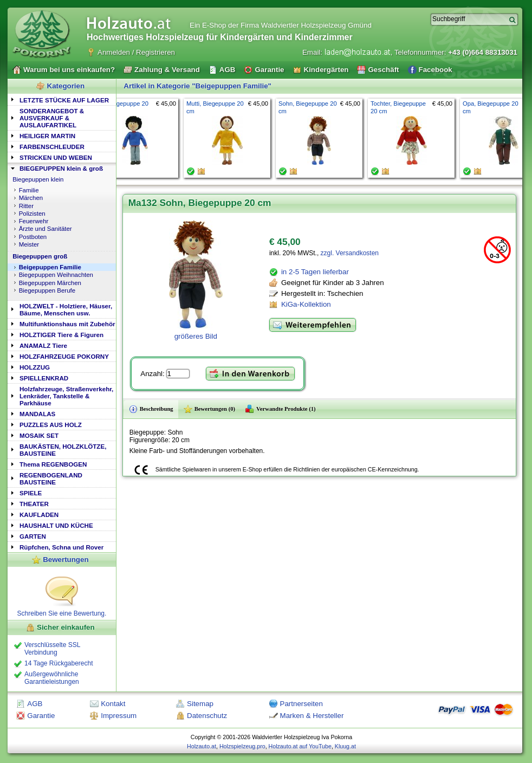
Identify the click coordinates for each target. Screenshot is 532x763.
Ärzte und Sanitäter (46, 229)
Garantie (41, 716)
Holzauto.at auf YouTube (300, 746)
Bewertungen (66, 560)
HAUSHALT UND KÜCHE (56, 525)
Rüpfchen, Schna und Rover (61, 547)
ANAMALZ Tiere (43, 345)
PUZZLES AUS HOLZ (51, 425)
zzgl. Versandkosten (350, 253)
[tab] (62, 99)
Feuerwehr (34, 221)
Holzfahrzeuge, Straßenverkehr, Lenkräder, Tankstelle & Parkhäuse (66, 396)
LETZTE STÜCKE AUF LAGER (64, 100)
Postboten (33, 237)
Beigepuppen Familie (50, 267)
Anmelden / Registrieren (136, 52)
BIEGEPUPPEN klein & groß (61, 168)
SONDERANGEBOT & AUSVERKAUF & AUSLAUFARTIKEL (52, 118)
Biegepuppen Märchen (50, 283)
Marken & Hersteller (312, 716)
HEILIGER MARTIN (47, 136)
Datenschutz (207, 716)
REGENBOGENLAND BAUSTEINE (51, 479)
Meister (29, 244)
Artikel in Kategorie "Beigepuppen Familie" (197, 86)
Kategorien (66, 86)
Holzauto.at (202, 746)
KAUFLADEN (39, 515)
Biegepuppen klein (38, 179)
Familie (29, 190)
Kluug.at (345, 746)
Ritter (26, 206)
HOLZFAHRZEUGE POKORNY (64, 356)
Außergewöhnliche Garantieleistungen (52, 678)
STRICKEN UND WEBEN (56, 157)
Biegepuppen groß (40, 256)
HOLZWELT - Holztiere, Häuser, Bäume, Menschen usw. (66, 309)
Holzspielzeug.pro (242, 746)
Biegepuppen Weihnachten (56, 275)
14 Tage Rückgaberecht (59, 663)
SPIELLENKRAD (44, 378)
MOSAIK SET (39, 435)
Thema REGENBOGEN (53, 464)
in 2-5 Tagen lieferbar (315, 272)
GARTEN (33, 536)
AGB (35, 704)
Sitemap (200, 704)
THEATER (34, 504)
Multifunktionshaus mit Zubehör (67, 324)
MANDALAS (37, 414)
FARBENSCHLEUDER (52, 147)
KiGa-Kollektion (306, 304)
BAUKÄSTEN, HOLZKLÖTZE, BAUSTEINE (63, 450)
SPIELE (31, 493)
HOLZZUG (35, 367)
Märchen (31, 198)
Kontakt (113, 704)
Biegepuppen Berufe (47, 290)
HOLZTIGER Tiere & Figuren (61, 335)
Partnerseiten (301, 704)
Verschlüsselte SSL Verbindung (52, 649)
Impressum (119, 716)
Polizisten (32, 214)
